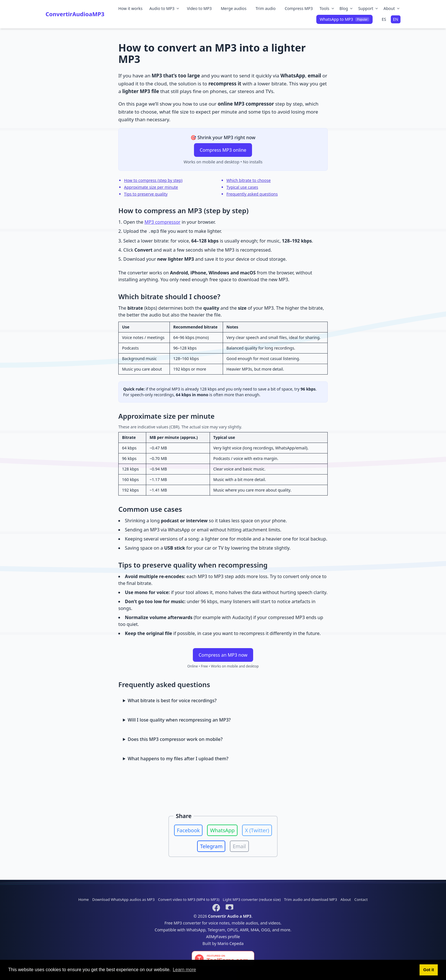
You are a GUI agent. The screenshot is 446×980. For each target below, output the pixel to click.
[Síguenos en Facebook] (216, 908)
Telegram (211, 846)
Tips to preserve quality (146, 194)
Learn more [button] (184, 970)
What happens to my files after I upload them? (178, 759)
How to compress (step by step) (153, 180)
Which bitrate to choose (249, 180)
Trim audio (265, 8)
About (392, 8)
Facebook (188, 830)
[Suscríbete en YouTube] (230, 908)
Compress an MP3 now (223, 655)
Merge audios (234, 8)
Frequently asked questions (252, 194)
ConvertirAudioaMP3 (75, 14)
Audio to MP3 (165, 8)
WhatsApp (222, 830)
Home (83, 899)
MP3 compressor (163, 222)
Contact (361, 899)
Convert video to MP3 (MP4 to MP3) (189, 899)
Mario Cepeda (231, 943)
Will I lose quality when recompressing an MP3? (179, 720)
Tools (327, 8)
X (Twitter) (257, 830)
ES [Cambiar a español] (384, 19)
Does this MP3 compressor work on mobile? (175, 739)
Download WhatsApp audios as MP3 (123, 899)
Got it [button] (429, 970)
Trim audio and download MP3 (311, 899)
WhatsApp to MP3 (344, 19)
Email (239, 846)
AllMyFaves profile (223, 937)
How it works (130, 8)
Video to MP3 (199, 8)
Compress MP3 (299, 8)
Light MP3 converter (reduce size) (252, 899)
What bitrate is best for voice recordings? (172, 700)
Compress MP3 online (223, 150)
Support (368, 8)
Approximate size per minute (151, 187)
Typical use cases (242, 187)
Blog (347, 8)
